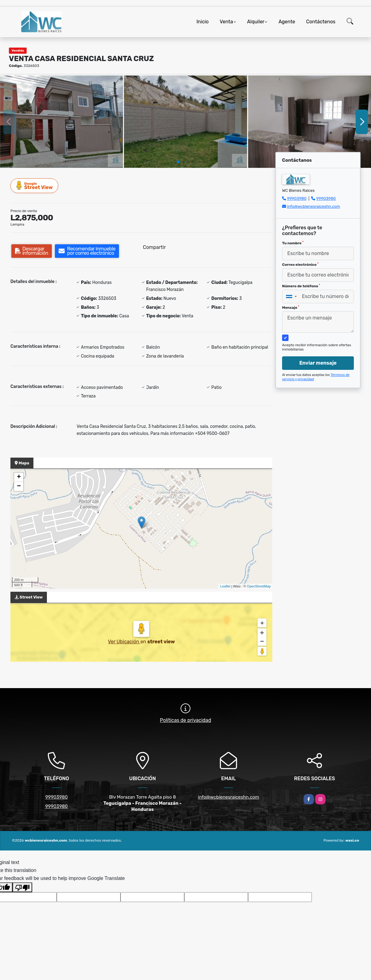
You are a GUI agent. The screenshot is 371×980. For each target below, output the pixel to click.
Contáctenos (321, 22)
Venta (226, 22)
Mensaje (291, 308)
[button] (178, 162)
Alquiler (256, 22)
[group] (61, 122)
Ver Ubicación (124, 642)
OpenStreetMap (259, 586)
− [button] (19, 486)
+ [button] (19, 477)
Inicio (203, 22)
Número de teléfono (301, 286)
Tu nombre (293, 243)
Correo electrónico (300, 265)
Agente (287, 22)
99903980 (297, 198)
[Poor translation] (22, 887)
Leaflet (225, 586)
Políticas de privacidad (186, 720)
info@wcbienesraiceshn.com (314, 206)
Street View (35, 186)
